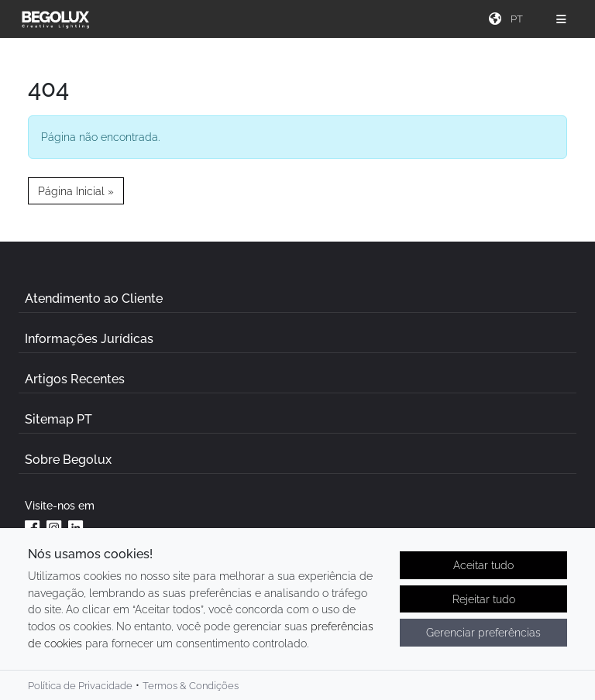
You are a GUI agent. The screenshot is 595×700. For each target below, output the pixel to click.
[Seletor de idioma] (519, 19)
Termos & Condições (191, 686)
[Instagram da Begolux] (54, 527)
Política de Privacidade (80, 686)
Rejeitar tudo (484, 600)
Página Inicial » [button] (76, 191)
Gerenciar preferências (483, 634)
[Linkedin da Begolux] (76, 527)
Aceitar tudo (483, 566)
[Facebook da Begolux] (33, 527)
